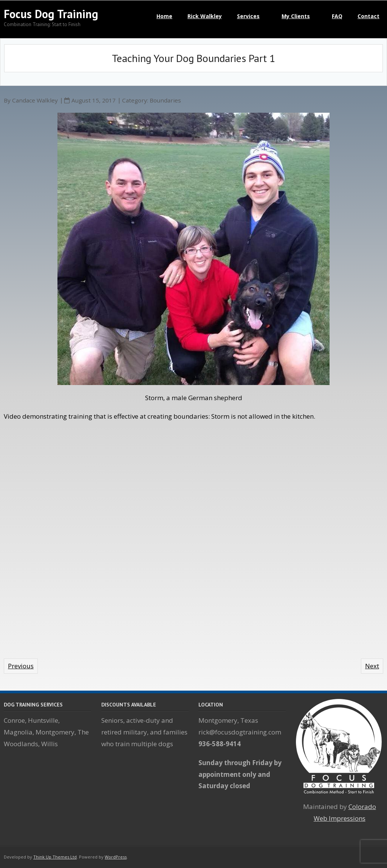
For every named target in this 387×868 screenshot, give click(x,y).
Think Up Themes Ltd (55, 857)
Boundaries (165, 100)
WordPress (116, 857)
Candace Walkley (35, 100)
